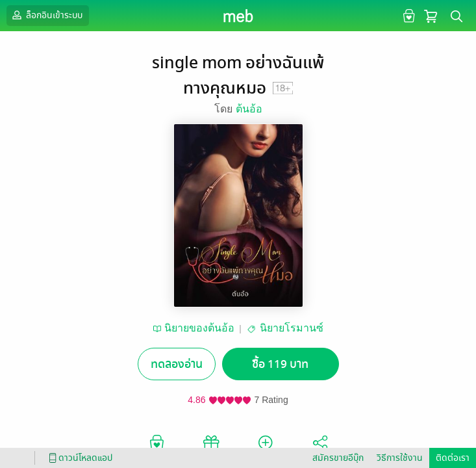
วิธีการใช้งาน (400, 458)
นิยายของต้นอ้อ (199, 328)
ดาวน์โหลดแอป (79, 458)
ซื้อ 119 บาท (280, 364)
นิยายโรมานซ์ (292, 328)
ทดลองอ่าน (177, 364)
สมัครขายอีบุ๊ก (338, 458)
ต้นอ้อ (249, 109)
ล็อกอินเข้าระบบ (46, 15)
